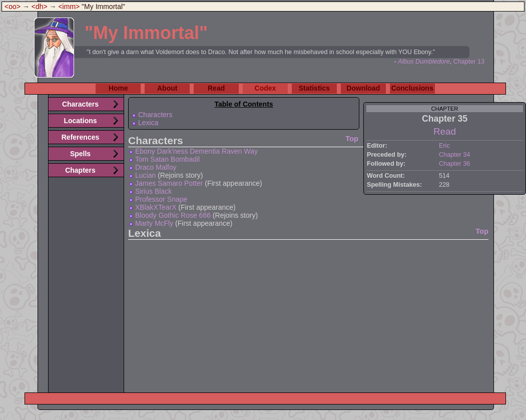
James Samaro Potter (169, 183)
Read (216, 88)
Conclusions (412, 88)
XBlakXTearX (156, 207)
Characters (155, 115)
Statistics (314, 88)
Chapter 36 (454, 164)
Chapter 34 (454, 155)
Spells (80, 154)
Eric (444, 146)
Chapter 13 (469, 62)
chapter (444, 109)
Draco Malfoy (156, 167)
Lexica (148, 123)
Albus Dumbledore (424, 62)
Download (363, 88)
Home (118, 88)
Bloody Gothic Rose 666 (173, 215)
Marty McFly (154, 223)
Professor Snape (161, 199)
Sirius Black (153, 191)
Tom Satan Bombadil (167, 159)
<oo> (13, 7)
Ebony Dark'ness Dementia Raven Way (196, 151)
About (167, 88)
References (81, 137)
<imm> (69, 7)
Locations (80, 121)
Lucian (145, 175)
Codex (266, 88)
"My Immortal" (146, 33)
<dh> (40, 7)
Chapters (80, 170)
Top (352, 139)
